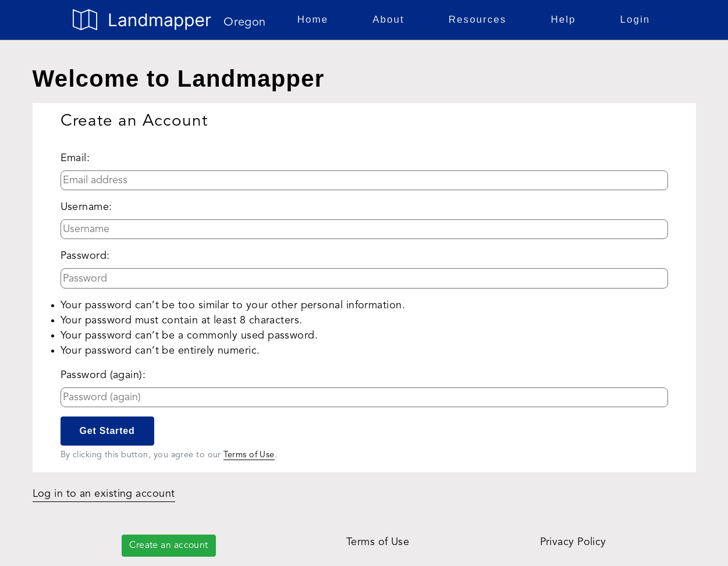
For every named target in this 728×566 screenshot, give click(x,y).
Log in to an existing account (104, 494)
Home (315, 18)
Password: (85, 256)
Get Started (107, 431)
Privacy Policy (573, 542)
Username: (86, 207)
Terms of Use (249, 455)
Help (565, 18)
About (391, 18)
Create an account (169, 546)
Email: (75, 158)
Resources (480, 18)
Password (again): (103, 375)
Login (635, 19)
